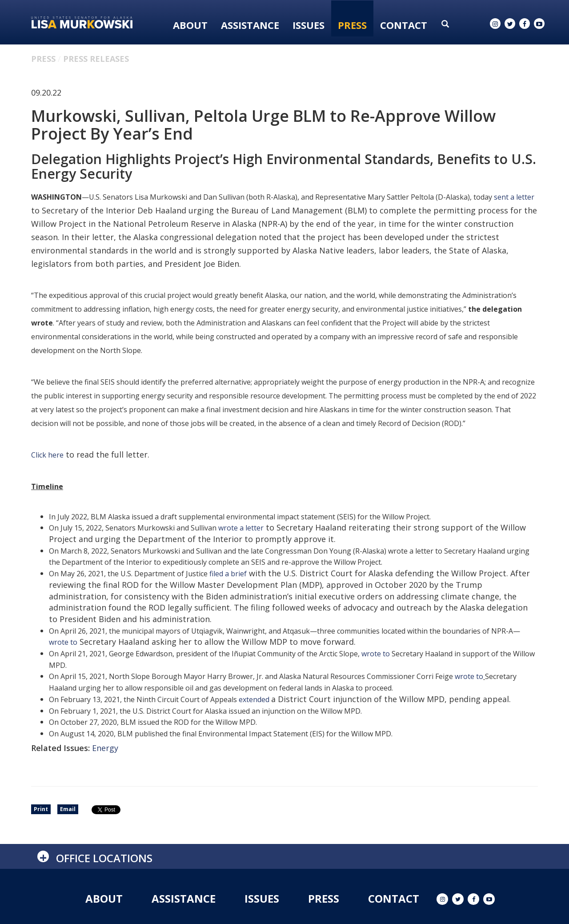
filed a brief (228, 574)
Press (352, 25)
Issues (309, 25)
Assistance (250, 25)
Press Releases (96, 59)
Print (41, 809)
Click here (47, 455)
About (190, 25)
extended (255, 699)
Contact (404, 25)
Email (68, 809)
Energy (105, 748)
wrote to (63, 642)
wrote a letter (241, 528)
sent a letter (514, 197)
